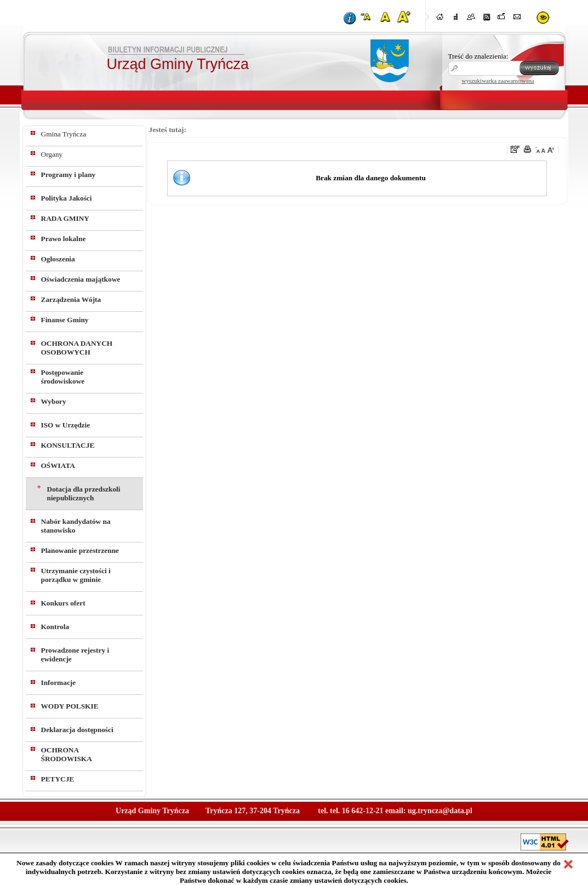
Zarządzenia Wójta (71, 299)
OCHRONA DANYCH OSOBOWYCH (77, 348)
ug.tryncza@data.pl (440, 811)
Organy (52, 154)
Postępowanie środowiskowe (63, 377)
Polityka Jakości (67, 198)
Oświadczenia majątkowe (81, 279)
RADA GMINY (65, 218)
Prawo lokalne (64, 239)
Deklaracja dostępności (77, 730)
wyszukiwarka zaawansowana (498, 81)
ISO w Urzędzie (66, 425)
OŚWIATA (58, 466)
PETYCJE (58, 779)
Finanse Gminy (65, 320)
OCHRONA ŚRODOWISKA (67, 754)
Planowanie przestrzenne (80, 550)
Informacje (59, 683)
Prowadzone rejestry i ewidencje (75, 655)
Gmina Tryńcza (64, 134)
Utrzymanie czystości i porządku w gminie (76, 575)
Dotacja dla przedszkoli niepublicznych (84, 493)
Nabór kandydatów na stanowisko (76, 526)
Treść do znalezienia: (478, 56)
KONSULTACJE (68, 445)
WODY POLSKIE (70, 706)
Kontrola (55, 627)
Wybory (54, 401)
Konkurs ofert (63, 603)
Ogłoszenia (58, 259)
